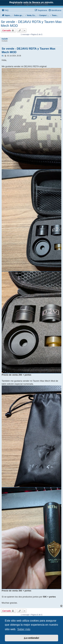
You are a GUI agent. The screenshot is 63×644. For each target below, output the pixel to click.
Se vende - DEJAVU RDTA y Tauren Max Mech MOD (31, 24)
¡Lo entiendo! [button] (32, 638)
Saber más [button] (24, 629)
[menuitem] (5, 10)
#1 (3, 56)
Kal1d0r (5, 39)
